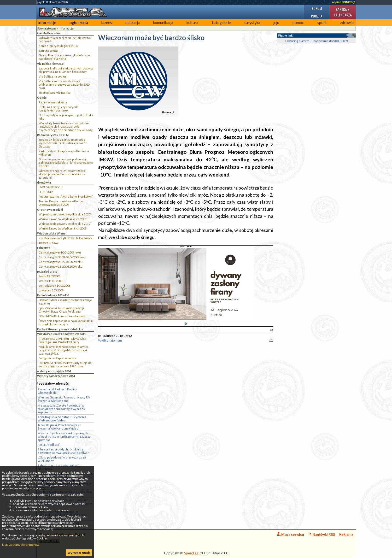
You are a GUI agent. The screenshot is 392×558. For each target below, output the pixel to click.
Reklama (346, 534)
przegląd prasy (47, 271)
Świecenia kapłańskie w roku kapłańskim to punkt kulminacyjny (66, 322)
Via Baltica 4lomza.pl (51, 64)
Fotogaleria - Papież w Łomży (57, 358)
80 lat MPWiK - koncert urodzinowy (62, 316)
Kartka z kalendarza (343, 12)
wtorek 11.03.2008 (50, 281)
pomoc (298, 23)
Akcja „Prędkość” (49, 445)
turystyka (252, 23)
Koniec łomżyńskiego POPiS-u (58, 46)
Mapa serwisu (290, 534)
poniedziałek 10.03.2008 (54, 286)
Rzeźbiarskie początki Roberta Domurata (66, 238)
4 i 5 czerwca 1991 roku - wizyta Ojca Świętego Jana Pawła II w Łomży (62, 340)
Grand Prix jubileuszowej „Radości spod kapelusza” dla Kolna (65, 57)
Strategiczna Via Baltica (55, 93)
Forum (317, 8)
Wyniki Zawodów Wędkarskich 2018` (63, 228)
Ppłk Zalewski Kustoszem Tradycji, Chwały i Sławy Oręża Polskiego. (62, 310)
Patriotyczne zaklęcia (53, 102)
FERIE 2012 (46, 192)
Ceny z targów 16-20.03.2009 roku (61, 266)
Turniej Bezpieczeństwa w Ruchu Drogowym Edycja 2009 (61, 203)
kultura (192, 23)
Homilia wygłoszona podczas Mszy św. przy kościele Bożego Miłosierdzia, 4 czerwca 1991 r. (63, 350)
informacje (47, 23)
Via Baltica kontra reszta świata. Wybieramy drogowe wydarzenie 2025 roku (64, 84)
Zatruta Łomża (48, 51)
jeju (276, 23)
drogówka (44, 182)
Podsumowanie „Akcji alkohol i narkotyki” (66, 196)
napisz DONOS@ (343, 2)
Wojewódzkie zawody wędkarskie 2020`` (65, 214)
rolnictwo (44, 248)
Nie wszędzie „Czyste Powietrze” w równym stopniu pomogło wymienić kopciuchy (62, 409)
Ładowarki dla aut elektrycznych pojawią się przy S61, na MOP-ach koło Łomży (66, 70)
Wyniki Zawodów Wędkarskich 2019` (63, 219)
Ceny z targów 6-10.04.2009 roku (60, 252)
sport (322, 23)
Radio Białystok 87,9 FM (53, 135)
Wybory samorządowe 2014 (56, 376)
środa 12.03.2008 (49, 276)
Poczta (317, 16)
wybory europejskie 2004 (54, 371)
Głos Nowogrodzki (50, 210)
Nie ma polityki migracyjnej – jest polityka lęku (66, 117)
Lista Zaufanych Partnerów (21, 545)
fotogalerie (221, 23)
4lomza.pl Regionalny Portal (62, 538)
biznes (107, 23)
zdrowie (347, 23)
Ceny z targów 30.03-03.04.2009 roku (62, 257)
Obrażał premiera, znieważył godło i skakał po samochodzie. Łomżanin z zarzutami (62, 174)
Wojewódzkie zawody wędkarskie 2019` (65, 224)
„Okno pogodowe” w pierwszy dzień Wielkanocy (62, 459)
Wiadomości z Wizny (51, 233)
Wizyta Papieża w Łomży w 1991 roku (62, 334)
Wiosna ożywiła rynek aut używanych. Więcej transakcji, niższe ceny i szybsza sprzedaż (64, 436)
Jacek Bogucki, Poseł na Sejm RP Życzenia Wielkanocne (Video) (59, 427)
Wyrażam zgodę (79, 553)
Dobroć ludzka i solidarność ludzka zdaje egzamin (65, 302)
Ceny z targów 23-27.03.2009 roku (61, 262)
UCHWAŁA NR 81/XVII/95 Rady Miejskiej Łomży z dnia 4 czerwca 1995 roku (66, 365)
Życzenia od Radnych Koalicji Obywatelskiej (57, 391)
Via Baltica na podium (53, 76)
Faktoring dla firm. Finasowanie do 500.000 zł (317, 41)
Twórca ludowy (49, 243)
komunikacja (163, 23)
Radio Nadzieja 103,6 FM (53, 295)
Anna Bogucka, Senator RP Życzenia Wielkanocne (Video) (62, 419)
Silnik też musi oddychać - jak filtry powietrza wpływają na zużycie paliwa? (63, 451)
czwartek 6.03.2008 (51, 290)
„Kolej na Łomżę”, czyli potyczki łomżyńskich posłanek (59, 109)
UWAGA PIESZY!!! (51, 187)
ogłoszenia (79, 23)
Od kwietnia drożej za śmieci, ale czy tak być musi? (65, 39)
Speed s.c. (192, 553)
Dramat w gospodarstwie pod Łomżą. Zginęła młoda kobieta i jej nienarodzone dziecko (66, 163)
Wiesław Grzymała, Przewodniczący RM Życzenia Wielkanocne (64, 399)
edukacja (133, 23)
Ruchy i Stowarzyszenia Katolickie (60, 329)
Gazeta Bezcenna (49, 33)
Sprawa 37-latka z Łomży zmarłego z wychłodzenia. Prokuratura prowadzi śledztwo (63, 143)
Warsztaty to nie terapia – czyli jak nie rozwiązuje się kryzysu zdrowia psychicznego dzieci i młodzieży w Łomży (66, 127)
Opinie (42, 98)
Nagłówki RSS (322, 534)
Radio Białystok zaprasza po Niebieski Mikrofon (64, 153)
